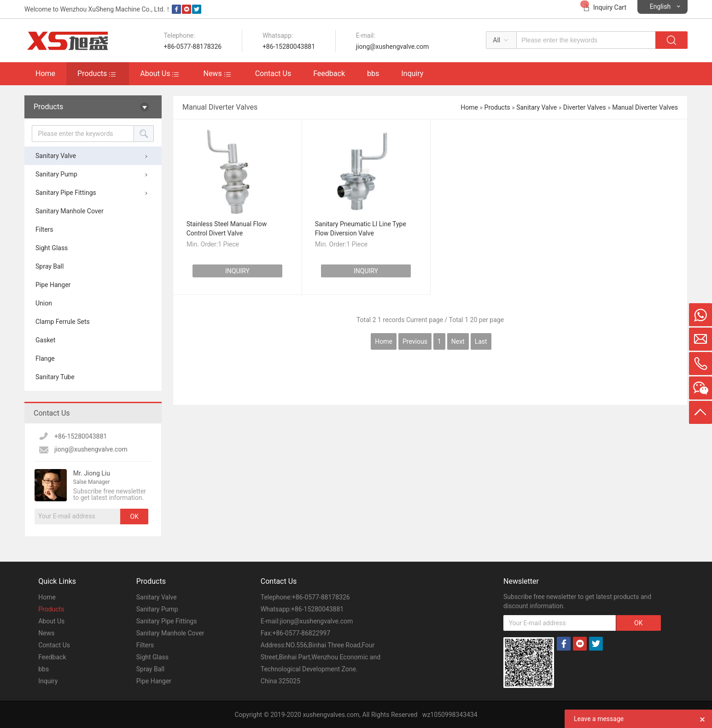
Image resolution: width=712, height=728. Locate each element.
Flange (45, 358)
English (660, 6)
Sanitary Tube (55, 377)
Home (45, 73)
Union (44, 303)
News (212, 73)
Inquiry (412, 73)
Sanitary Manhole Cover (70, 211)
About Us (155, 73)
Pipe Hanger (53, 285)
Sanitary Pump (56, 174)
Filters (44, 229)
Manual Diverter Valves (645, 107)
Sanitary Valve (56, 156)
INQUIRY (237, 282)
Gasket (45, 340)
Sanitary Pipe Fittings (66, 193)
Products (92, 73)
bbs (373, 73)
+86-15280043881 (289, 47)
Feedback (329, 73)
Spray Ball (50, 266)
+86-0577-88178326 (193, 47)
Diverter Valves (585, 107)
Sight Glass (52, 248)
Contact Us (273, 73)
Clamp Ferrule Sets (63, 322)
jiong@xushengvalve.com (393, 47)
